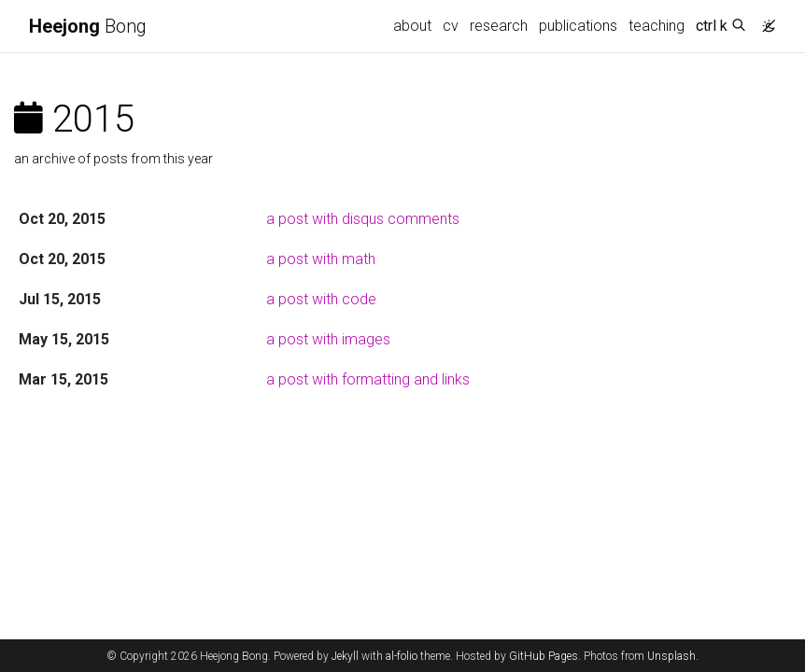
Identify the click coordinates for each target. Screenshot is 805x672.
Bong (88, 26)
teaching (657, 26)
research (499, 26)
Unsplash (671, 656)
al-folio (402, 656)
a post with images (328, 339)
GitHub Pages (544, 656)
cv (451, 26)
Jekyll (345, 656)
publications (578, 26)
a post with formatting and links (368, 379)
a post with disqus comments (363, 219)
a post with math (321, 259)
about (412, 26)
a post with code (321, 299)
